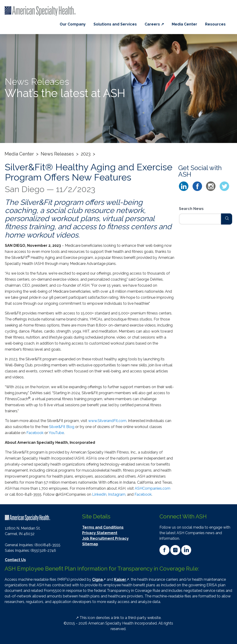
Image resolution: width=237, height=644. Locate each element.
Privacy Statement (100, 533)
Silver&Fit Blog (62, 427)
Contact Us (15, 560)
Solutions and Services (115, 24)
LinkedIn (99, 494)
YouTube (56, 433)
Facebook (35, 433)
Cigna (97, 579)
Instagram (117, 494)
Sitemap (90, 544)
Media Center (184, 24)
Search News (191, 209)
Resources (215, 24)
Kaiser (120, 579)
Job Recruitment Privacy (105, 538)
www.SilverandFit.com (107, 421)
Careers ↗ (154, 24)
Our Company (73, 24)
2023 (86, 154)
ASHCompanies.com (153, 488)
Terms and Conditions (103, 527)
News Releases (57, 154)
